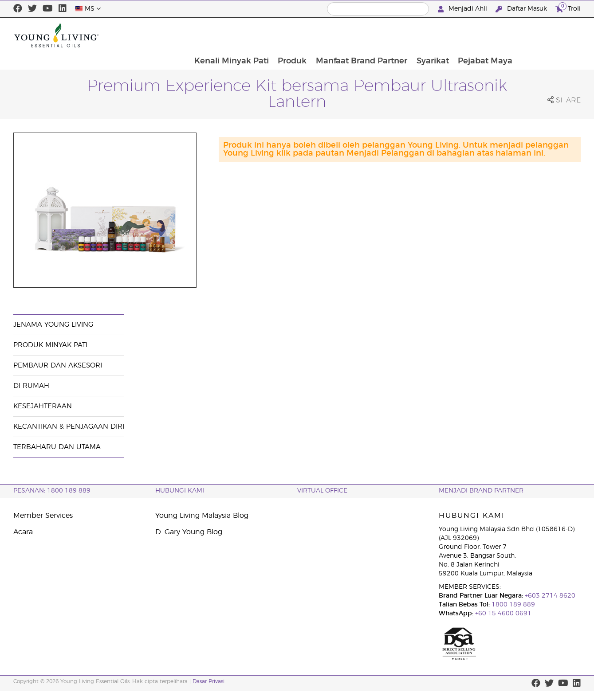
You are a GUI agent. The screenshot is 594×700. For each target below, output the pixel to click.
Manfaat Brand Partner (424, 35)
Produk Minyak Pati (50, 345)
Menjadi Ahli (463, 9)
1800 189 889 (512, 605)
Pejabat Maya (549, 35)
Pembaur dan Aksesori (58, 366)
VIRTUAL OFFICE (322, 491)
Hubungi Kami (180, 491)
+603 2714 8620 (549, 596)
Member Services (43, 516)
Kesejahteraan (43, 406)
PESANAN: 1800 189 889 (52, 491)
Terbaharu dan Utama (57, 447)
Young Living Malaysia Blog (202, 516)
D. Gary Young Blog (189, 532)
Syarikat (495, 35)
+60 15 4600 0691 (503, 614)
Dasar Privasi (208, 681)
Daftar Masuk (522, 9)
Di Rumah (31, 386)
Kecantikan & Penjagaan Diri (69, 427)
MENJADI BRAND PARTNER (481, 491)
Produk (354, 35)
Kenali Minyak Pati (292, 35)
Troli (568, 8)
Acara (23, 532)
